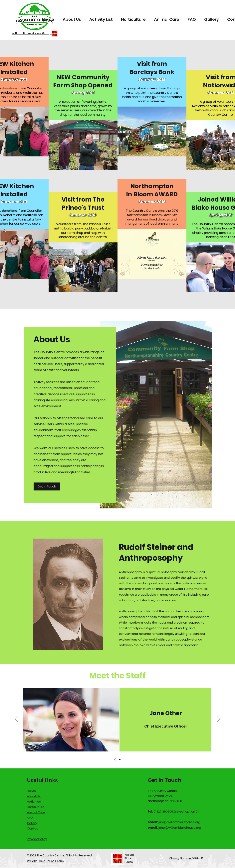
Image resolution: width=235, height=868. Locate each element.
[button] (83, 145)
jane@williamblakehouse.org (180, 828)
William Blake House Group (45, 861)
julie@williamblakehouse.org (179, 822)
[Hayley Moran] (120, 759)
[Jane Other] (115, 760)
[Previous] (16, 720)
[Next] (219, 720)
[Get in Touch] (47, 486)
